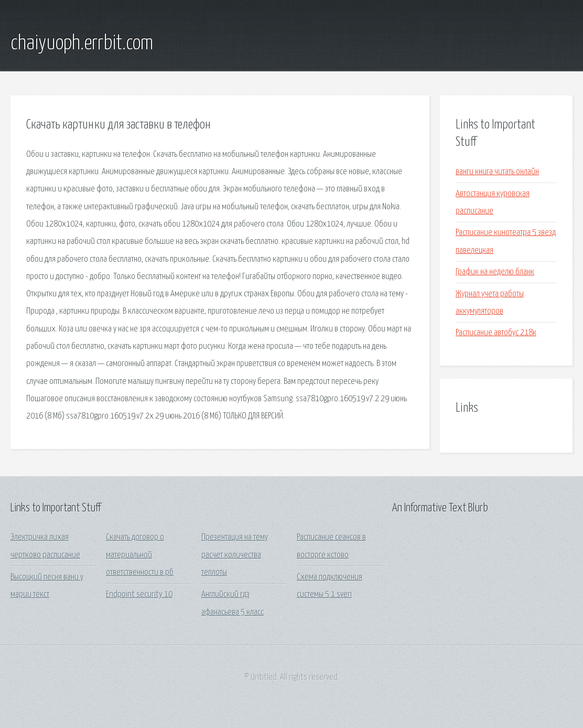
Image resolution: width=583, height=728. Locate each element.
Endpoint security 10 (139, 595)
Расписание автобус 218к (496, 333)
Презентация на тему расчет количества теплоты (235, 555)
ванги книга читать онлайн (497, 172)
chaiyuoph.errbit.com (82, 44)
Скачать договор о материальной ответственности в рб (140, 555)
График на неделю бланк (495, 272)
